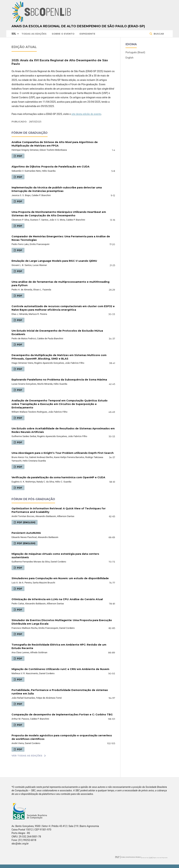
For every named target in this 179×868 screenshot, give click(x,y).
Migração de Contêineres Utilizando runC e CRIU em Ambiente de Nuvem (60, 669)
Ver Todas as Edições (27, 756)
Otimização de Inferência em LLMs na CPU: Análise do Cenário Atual (57, 599)
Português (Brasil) (135, 52)
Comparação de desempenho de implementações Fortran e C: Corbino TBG (62, 715)
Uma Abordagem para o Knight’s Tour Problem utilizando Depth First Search (63, 453)
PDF (19, 156)
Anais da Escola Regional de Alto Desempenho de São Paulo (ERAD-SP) (78, 26)
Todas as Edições (34, 34)
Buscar (158, 34)
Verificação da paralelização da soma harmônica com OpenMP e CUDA (58, 477)
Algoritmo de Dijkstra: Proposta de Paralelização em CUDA (51, 167)
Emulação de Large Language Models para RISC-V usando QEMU (54, 261)
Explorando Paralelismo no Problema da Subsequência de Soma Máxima (59, 380)
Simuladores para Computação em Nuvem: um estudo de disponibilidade (60, 578)
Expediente (87, 34)
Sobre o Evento (63, 34)
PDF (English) (26, 522)
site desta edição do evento (86, 114)
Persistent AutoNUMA (26, 533)
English (129, 58)
